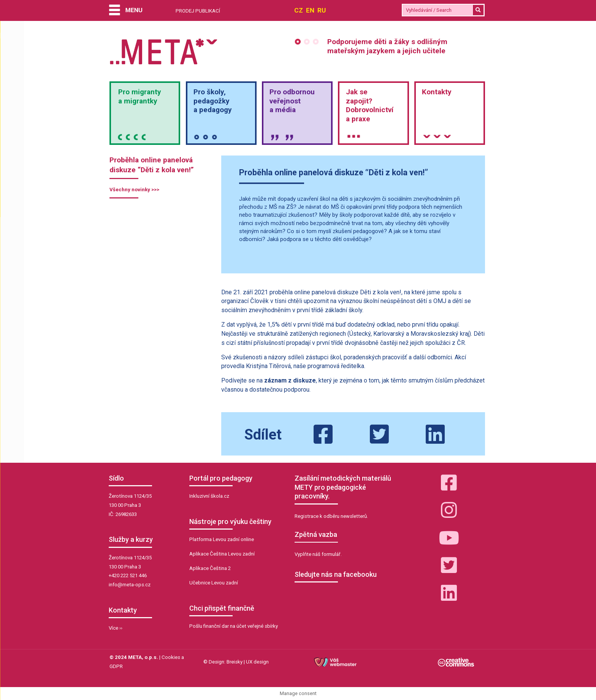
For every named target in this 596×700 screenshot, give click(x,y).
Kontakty (437, 92)
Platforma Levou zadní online (222, 539)
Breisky (235, 662)
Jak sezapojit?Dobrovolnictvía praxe (370, 105)
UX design (257, 662)
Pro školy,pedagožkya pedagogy (213, 101)
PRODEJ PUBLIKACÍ (198, 11)
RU (322, 10)
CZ (299, 10)
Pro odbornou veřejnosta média (292, 101)
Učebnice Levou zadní (214, 583)
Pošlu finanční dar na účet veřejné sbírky (234, 626)
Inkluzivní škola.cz (209, 496)
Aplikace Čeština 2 (210, 568)
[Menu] (126, 11)
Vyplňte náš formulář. (318, 554)
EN (310, 10)
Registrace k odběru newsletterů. (331, 516)
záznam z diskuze (290, 380)
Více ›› (116, 628)
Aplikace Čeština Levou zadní (222, 554)
